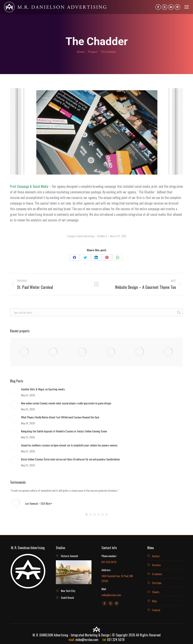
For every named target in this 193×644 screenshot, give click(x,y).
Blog (154, 601)
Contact (156, 610)
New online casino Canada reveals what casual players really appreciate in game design (66, 403)
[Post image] (14, 391)
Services (156, 565)
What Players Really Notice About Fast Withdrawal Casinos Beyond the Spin (60, 417)
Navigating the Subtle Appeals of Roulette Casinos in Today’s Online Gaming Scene (64, 431)
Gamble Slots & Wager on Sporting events (43, 389)
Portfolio (157, 583)
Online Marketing (86, 236)
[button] (86, 514)
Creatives (157, 574)
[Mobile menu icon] (187, 7)
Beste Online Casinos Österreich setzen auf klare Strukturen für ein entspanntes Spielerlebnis (70, 459)
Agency (156, 556)
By (102, 236)
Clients (156, 592)
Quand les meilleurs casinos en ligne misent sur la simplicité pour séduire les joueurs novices (69, 445)
